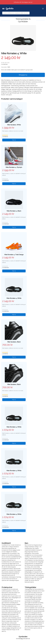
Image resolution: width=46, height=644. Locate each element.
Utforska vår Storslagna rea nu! (23, 2)
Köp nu (14, 140)
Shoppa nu (23, 75)
